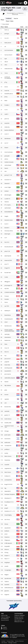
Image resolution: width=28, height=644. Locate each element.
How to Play (4, 615)
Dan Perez (7, 519)
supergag (7, 334)
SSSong (6, 552)
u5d (5, 403)
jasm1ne (7, 119)
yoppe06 (7, 362)
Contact (3, 641)
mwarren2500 (8, 260)
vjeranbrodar (8, 578)
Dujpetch (7, 594)
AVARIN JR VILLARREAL (8, 78)
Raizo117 (7, 559)
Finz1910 (7, 242)
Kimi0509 (7, 123)
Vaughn (6, 216)
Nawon (6, 168)
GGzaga (7, 431)
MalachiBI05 (8, 491)
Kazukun (7, 299)
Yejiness (7, 581)
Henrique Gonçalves (10, 494)
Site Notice (4, 643)
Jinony (6, 97)
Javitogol (7, 34)
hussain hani (8, 272)
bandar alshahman (9, 130)
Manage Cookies (13, 643)
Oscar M (7, 348)
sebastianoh (8, 337)
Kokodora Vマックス (10, 511)
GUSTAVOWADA (9, 50)
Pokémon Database (19, 615)
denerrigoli (7, 234)
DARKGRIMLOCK (9, 588)
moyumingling (8, 515)
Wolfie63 (7, 531)
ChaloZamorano (8, 69)
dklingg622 (7, 282)
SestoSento (7, 439)
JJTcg (6, 82)
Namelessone (8, 326)
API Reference (5, 619)
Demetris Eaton (9, 220)
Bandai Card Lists (19, 617)
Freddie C (7, 105)
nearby (6, 453)
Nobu (6, 344)
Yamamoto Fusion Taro (9, 426)
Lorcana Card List (19, 619)
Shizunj (6, 524)
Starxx (6, 302)
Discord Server (5, 620)
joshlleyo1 (7, 449)
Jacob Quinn (7, 435)
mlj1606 (7, 288)
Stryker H (7, 556)
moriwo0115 (8, 180)
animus (6, 159)
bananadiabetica (9, 212)
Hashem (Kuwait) (9, 162)
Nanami (6, 382)
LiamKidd (7, 411)
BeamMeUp (8, 315)
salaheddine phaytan (10, 378)
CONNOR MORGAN (10, 292)
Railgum (6, 575)
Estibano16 (7, 476)
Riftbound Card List (19, 622)
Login (20, 3)
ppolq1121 (7, 415)
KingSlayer (7, 562)
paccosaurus (8, 374)
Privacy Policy (10, 641)
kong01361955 (8, 484)
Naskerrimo (7, 340)
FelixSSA (7, 202)
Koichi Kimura (8, 419)
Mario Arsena (8, 456)
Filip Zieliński (8, 385)
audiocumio (7, 442)
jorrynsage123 (8, 285)
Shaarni (6, 148)
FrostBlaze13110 (9, 502)
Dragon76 (7, 268)
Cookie (6, 277)
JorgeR (6, 508)
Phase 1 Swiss (10, 21)
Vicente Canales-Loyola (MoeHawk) (9, 330)
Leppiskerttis (8, 468)
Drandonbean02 (9, 319)
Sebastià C (7, 183)
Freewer (7, 296)
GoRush (6, 191)
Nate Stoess (8, 472)
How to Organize (6, 617)
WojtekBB (7, 546)
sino (6, 171)
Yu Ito (6, 110)
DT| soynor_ (8, 205)
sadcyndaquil (8, 165)
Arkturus (7, 549)
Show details (6, 24)
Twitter (4, 627)
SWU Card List (18, 620)
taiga (6, 505)
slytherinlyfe (8, 208)
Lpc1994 (7, 306)
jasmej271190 (8, 175)
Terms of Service (19, 641)
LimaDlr (6, 566)
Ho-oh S (7, 38)
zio (5, 46)
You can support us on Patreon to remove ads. (13, 14)
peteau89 (7, 156)
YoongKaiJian (8, 570)
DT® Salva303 (8, 543)
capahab (7, 399)
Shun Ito (7, 352)
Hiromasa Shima (9, 231)
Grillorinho (7, 127)
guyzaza (7, 591)
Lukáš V (6, 114)
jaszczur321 (8, 359)
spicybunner (8, 528)
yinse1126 (7, 251)
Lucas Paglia (8, 187)
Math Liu (7, 30)
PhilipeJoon (7, 540)
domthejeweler (8, 368)
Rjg (5, 488)
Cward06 (7, 465)
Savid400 (7, 585)
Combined (9, 18)
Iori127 (6, 143)
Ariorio (6, 87)
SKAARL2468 (8, 423)
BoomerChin (8, 407)
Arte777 (7, 264)
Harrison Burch (8, 55)
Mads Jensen (8, 43)
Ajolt (6, 59)
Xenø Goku (7, 365)
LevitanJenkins (8, 480)
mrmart (6, 395)
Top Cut (16, 18)
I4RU (6, 65)
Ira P (6, 238)
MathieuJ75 (7, 311)
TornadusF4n (8, 445)
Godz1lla (7, 91)
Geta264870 (8, 371)
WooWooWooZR (9, 247)
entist (6, 534)
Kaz (5, 356)
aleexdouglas (8, 195)
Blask (6, 100)
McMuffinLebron (9, 94)
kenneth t (7, 228)
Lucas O (7, 134)
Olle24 (6, 62)
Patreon (4, 629)
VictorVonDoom (9, 152)
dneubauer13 (8, 498)
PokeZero (7, 537)
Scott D (6, 224)
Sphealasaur (8, 138)
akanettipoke (8, 256)
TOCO (6, 73)
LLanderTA (7, 199)
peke (6, 390)
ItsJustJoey (7, 460)
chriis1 (6, 322)
